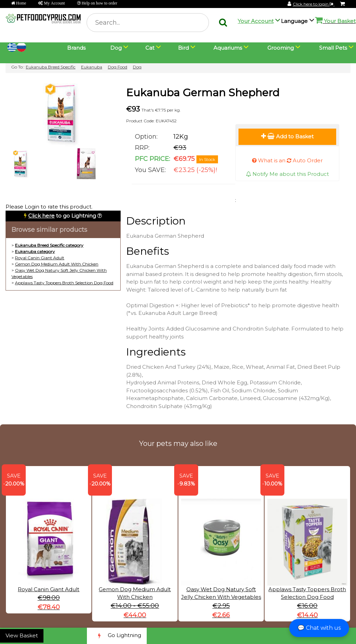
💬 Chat (319, 628)
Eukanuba (92, 67)
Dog (137, 67)
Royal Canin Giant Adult (40, 258)
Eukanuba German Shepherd (203, 93)
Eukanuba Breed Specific (51, 67)
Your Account (256, 21)
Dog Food (118, 67)
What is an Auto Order (287, 160)
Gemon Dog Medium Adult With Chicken (57, 264)
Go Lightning (117, 636)
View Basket (22, 635)
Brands (76, 48)
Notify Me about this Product (287, 174)
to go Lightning (62, 216)
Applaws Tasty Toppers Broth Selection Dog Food (64, 283)
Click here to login (314, 4)
